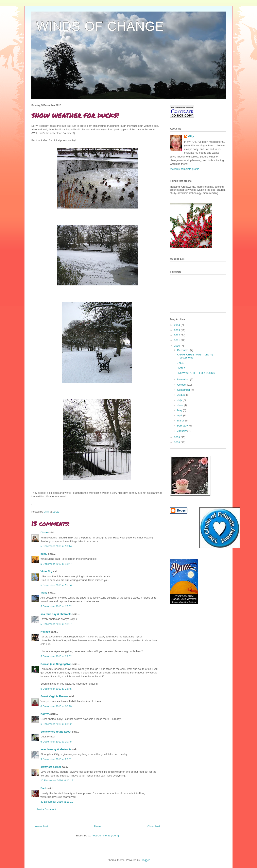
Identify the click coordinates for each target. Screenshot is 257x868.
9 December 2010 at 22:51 (56, 759)
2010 (177, 346)
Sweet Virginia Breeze (54, 696)
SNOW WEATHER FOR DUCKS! (196, 373)
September (184, 390)
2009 (177, 437)
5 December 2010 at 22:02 (56, 656)
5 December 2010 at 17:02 (56, 606)
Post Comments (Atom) (105, 836)
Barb (44, 788)
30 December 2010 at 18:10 (57, 802)
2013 (177, 330)
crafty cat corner (51, 767)
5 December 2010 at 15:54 (56, 585)
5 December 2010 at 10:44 (56, 546)
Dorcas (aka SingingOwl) (56, 664)
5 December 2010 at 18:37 (56, 624)
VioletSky (46, 571)
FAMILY (181, 368)
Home (98, 826)
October (182, 385)
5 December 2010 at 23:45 (56, 689)
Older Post (154, 826)
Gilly (191, 136)
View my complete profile (185, 169)
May (180, 410)
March (181, 421)
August (182, 395)
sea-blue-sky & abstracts (56, 614)
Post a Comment (46, 809)
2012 (177, 335)
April (180, 415)
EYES (180, 363)
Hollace (45, 632)
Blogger (145, 860)
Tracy (44, 593)
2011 (177, 340)
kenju (44, 554)
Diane (44, 532)
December (184, 350)
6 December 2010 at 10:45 (56, 742)
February (183, 426)
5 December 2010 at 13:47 (56, 564)
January (182, 431)
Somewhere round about (56, 732)
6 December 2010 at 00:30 (56, 706)
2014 (177, 325)
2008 (177, 442)
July (180, 400)
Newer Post (41, 826)
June (181, 405)
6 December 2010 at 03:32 (56, 724)
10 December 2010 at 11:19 (57, 780)
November (184, 379)
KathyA (45, 714)
